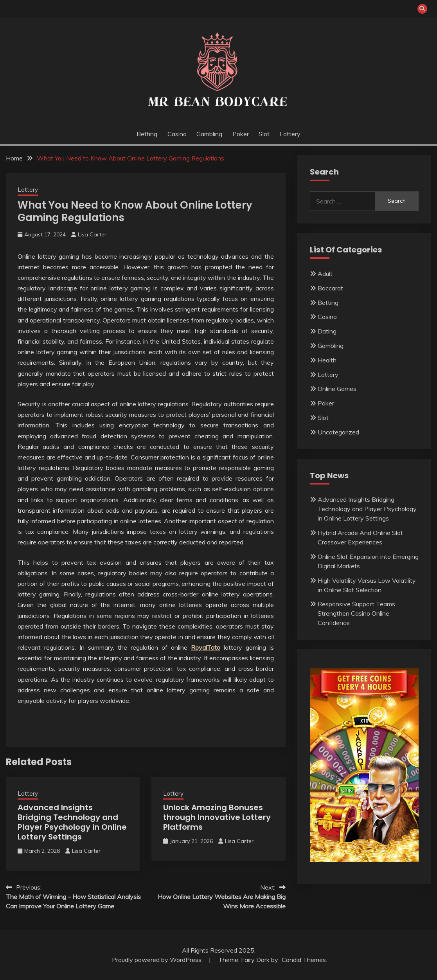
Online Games (337, 389)
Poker (241, 134)
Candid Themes (304, 960)
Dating (327, 331)
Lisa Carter (92, 234)
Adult (325, 274)
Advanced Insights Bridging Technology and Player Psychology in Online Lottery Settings (72, 822)
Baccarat (330, 288)
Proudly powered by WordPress (157, 960)
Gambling (209, 134)
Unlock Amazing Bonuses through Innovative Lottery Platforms (217, 817)
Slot (264, 134)
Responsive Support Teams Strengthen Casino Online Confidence (356, 613)
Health (327, 360)
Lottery (290, 134)
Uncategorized (338, 432)
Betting (147, 134)
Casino (177, 134)
